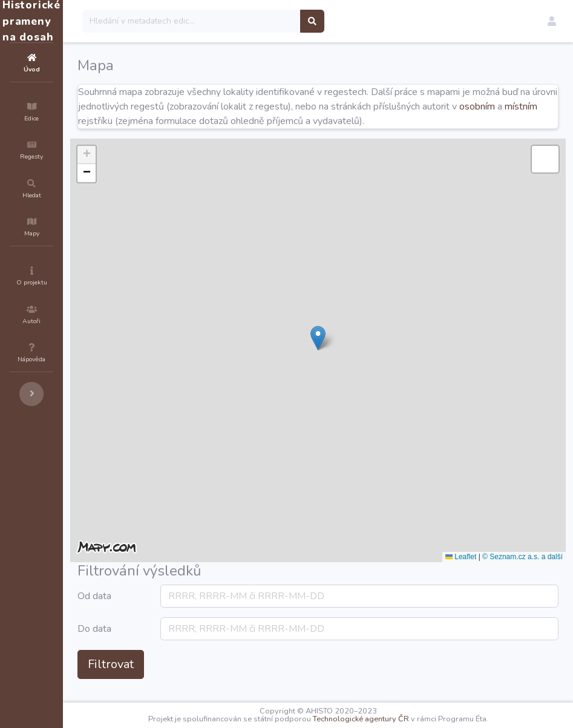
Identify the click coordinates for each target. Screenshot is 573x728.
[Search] (264, 21)
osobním (254, 121)
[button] (552, 21)
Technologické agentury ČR (397, 719)
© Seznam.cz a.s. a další (522, 571)
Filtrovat (183, 679)
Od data (167, 611)
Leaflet (461, 571)
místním (298, 121)
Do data (167, 643)
